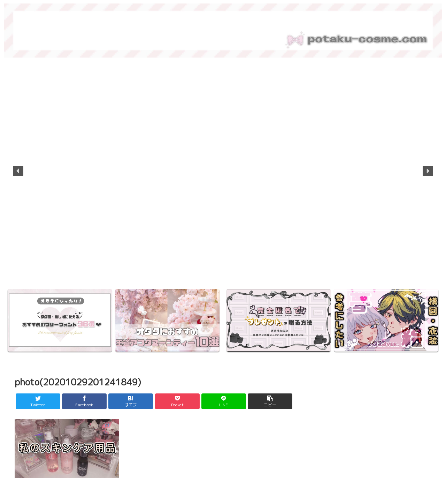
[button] (18, 171)
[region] (223, 176)
